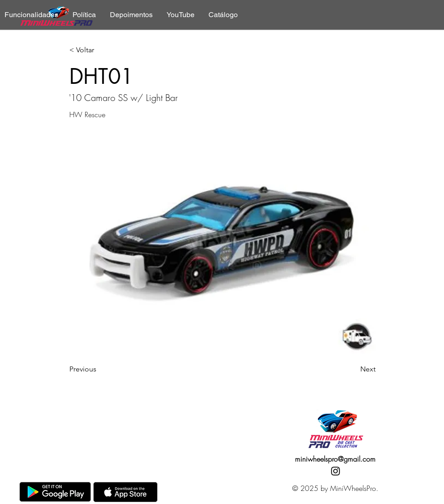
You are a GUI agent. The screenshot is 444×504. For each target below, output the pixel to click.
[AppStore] (125, 492)
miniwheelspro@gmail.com (335, 459)
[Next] (353, 369)
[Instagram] (335, 471)
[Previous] (99, 369)
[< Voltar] (99, 50)
